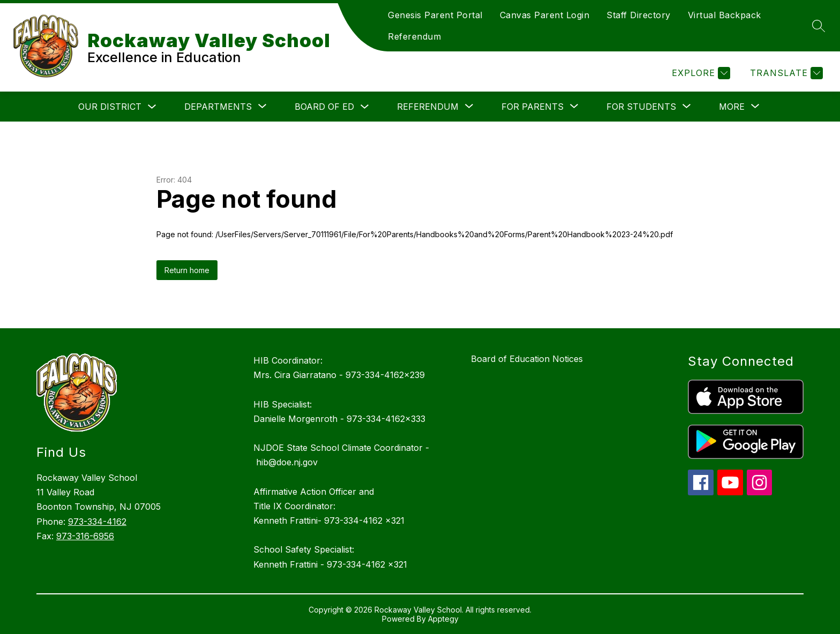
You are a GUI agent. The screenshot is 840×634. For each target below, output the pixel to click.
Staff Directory (639, 15)
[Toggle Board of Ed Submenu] (365, 107)
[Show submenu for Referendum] (428, 107)
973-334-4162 (97, 522)
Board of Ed (324, 107)
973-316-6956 (85, 536)
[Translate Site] (785, 73)
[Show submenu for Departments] (218, 107)
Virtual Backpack (725, 15)
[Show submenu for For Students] (641, 107)
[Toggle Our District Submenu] (152, 107)
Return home (187, 270)
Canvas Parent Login (545, 15)
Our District (110, 107)
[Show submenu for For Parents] (532, 107)
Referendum (414, 36)
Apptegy (443, 619)
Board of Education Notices (527, 359)
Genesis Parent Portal (435, 15)
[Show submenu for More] (732, 107)
